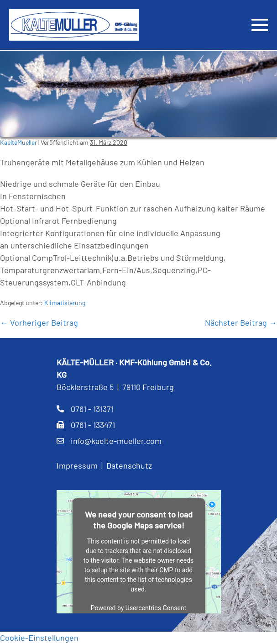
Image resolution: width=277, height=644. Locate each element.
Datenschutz (129, 465)
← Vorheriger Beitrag (39, 322)
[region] (138, 94)
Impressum (77, 465)
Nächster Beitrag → (241, 322)
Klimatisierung (65, 303)
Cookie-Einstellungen (39, 638)
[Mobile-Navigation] (260, 25)
